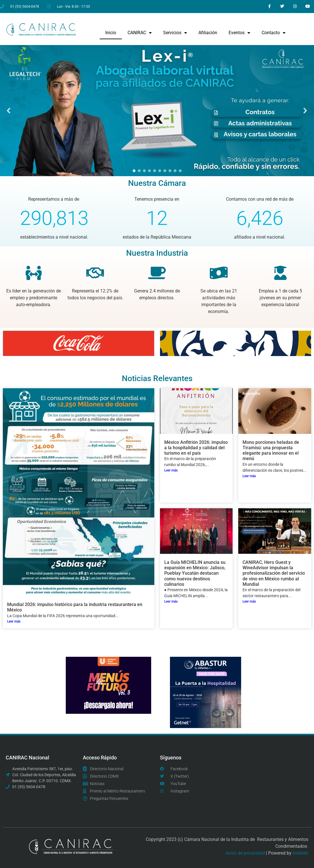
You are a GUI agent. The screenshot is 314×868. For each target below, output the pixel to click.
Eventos (239, 33)
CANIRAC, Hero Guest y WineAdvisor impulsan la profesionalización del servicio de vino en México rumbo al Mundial (274, 573)
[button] (157, 111)
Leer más (14, 621)
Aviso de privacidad (245, 853)
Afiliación (208, 33)
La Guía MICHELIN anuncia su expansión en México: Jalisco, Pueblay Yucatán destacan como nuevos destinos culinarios (195, 573)
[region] (157, 111)
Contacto (274, 33)
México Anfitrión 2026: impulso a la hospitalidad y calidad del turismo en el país (196, 448)
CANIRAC (140, 33)
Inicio (111, 33)
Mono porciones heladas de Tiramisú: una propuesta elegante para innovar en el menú (271, 451)
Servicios (175, 33)
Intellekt (300, 853)
